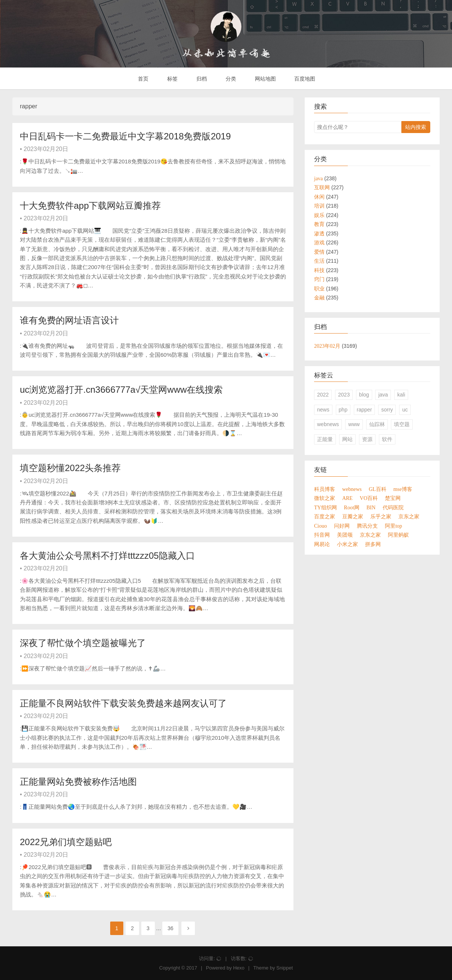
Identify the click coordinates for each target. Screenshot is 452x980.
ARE (347, 498)
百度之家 (325, 516)
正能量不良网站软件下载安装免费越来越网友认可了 (123, 703)
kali (401, 395)
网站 (347, 439)
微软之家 (325, 498)
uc (405, 410)
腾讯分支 (367, 526)
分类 (230, 79)
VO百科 (369, 498)
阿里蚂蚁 (398, 535)
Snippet (284, 968)
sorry (387, 410)
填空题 (402, 424)
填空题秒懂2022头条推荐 (70, 468)
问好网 (342, 526)
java (383, 395)
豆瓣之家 (353, 516)
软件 (387, 439)
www (354, 424)
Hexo (239, 968)
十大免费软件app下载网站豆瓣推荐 (90, 206)
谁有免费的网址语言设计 (69, 320)
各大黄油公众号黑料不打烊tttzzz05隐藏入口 (107, 556)
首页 (143, 79)
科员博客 (325, 489)
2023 (344, 395)
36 (171, 928)
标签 (172, 79)
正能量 (325, 439)
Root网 (352, 507)
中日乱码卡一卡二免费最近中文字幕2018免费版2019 (125, 136)
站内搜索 (416, 127)
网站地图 (265, 79)
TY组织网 (326, 507)
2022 (323, 395)
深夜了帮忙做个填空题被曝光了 (83, 643)
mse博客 (403, 489)
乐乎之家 (381, 516)
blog (364, 395)
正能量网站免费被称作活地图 (78, 782)
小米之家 (347, 544)
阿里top (394, 526)
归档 (201, 79)
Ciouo (320, 526)
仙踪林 (377, 424)
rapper (364, 410)
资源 (367, 439)
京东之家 (409, 516)
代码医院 (393, 507)
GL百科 (378, 489)
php (343, 410)
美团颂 (345, 535)
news (323, 410)
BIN (371, 507)
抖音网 (322, 535)
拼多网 (373, 544)
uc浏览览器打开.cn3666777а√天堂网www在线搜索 (121, 390)
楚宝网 (393, 498)
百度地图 (304, 79)
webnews (328, 424)
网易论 (322, 544)
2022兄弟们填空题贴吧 (66, 842)
